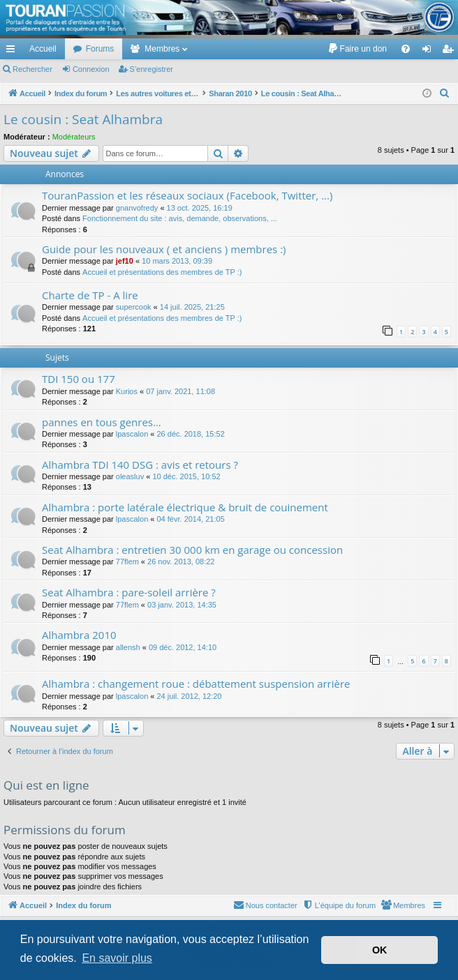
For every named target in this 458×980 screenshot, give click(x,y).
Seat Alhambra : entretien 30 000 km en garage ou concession (192, 550)
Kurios (127, 391)
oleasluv (130, 476)
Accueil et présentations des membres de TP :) (162, 272)
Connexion (91, 69)
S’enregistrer (152, 69)
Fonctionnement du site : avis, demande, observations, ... (180, 218)
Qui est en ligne (46, 785)
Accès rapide (13, 52)
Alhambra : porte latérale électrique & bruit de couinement (185, 507)
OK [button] (380, 950)
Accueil (43, 49)
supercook (134, 307)
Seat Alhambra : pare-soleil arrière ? (129, 592)
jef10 (125, 261)
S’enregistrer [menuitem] (451, 52)
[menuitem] (357, 49)
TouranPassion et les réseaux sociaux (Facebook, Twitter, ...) (187, 195)
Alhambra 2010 (79, 635)
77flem (127, 561)
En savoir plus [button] (117, 958)
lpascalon (132, 434)
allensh (128, 647)
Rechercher (32, 69)
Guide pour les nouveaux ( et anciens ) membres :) (164, 249)
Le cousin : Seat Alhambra (83, 119)
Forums (100, 49)
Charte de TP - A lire (90, 295)
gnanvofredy (137, 208)
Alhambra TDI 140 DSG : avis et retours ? (140, 465)
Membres (162, 49)
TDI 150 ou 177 (79, 379)
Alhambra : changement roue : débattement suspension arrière (196, 684)
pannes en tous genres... (102, 422)
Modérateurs (74, 137)
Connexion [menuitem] (430, 52)
